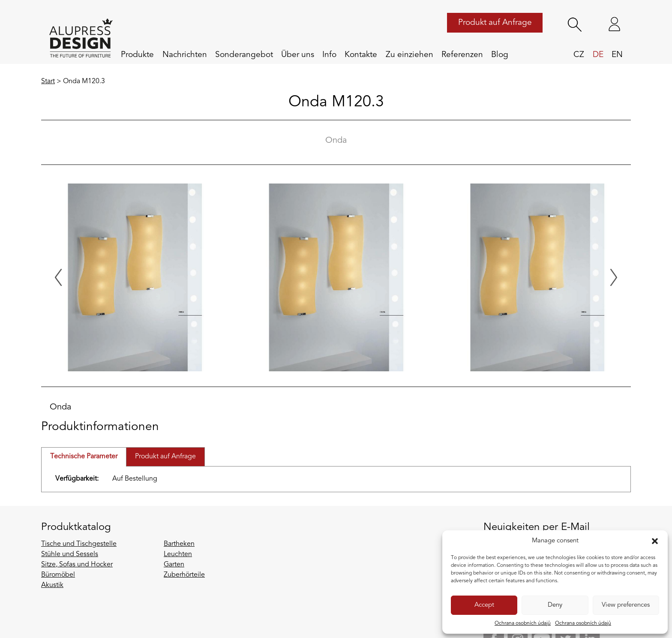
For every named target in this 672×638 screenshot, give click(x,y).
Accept (484, 605)
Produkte (137, 55)
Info (329, 55)
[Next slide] (614, 277)
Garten (174, 565)
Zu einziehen (409, 55)
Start (48, 81)
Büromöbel (58, 575)
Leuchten (178, 554)
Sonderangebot (244, 55)
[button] (655, 541)
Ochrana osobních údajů (523, 623)
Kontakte (361, 55)
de (598, 55)
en (617, 55)
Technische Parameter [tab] (84, 457)
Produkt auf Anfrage (495, 23)
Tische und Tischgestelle (79, 544)
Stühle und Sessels (70, 554)
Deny (555, 605)
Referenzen (462, 55)
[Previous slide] (58, 277)
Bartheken (179, 544)
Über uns (298, 55)
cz (579, 55)
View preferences (626, 605)
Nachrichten (185, 55)
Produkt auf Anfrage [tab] (165, 457)
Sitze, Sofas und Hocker (77, 565)
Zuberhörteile (184, 575)
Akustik (52, 585)
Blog (500, 55)
